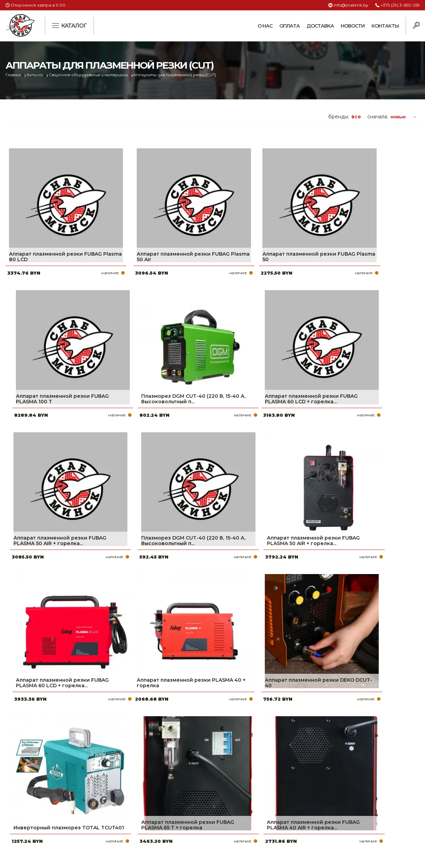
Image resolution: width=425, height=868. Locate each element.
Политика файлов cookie (35, 813)
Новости (353, 26)
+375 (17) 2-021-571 (326, 779)
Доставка (320, 26)
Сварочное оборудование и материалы (98, 75)
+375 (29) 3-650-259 (400, 5)
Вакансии (172, 823)
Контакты (385, 26)
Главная (15, 75)
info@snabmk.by (351, 5)
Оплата (289, 26)
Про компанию (180, 768)
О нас (265, 26)
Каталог (39, 75)
